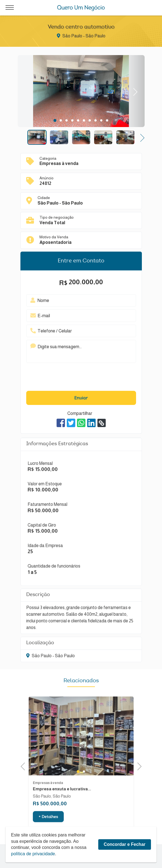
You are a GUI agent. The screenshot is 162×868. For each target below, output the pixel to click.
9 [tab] (101, 120)
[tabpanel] (81, 92)
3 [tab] (66, 120)
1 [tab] (55, 120)
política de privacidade (33, 854)
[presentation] (73, 378)
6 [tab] (84, 120)
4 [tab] (72, 120)
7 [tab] (90, 120)
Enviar (81, 398)
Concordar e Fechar (125, 844)
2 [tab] (61, 120)
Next (133, 91)
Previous (25, 766)
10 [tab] (107, 120)
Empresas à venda (48, 796)
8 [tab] (95, 120)
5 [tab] (78, 120)
